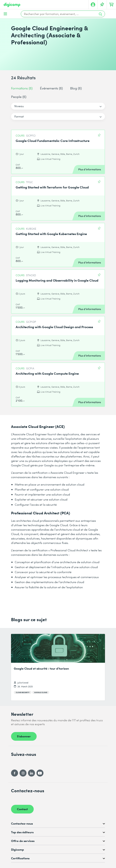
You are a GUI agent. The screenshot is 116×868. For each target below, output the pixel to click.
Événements (51, 88)
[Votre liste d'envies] (102, 5)
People (19, 97)
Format (19, 116)
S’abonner (24, 736)
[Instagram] (23, 773)
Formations (22, 88)
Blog (76, 88)
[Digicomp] (12, 5)
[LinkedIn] (31, 773)
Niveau (19, 106)
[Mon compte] (93, 5)
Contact (22, 809)
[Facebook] (15, 773)
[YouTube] (40, 773)
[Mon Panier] (111, 5)
